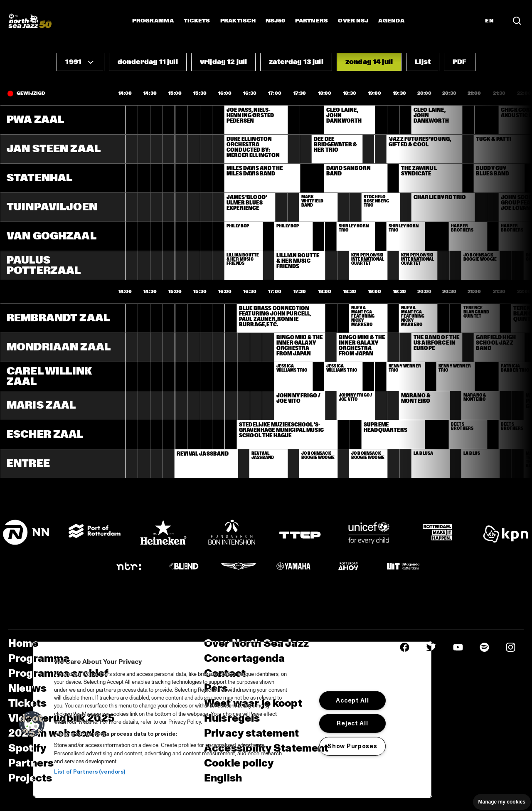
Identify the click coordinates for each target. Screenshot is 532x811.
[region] (233, 719)
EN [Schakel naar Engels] (489, 21)
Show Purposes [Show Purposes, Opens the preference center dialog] (352, 746)
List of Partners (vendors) (90, 772)
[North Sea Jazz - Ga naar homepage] (30, 21)
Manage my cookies (502, 802)
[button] (80, 62)
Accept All (352, 700)
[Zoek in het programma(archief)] (517, 21)
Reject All (352, 723)
